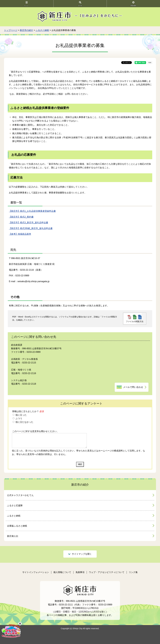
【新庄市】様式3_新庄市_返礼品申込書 (28, 223)
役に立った (21, 415)
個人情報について (62, 572)
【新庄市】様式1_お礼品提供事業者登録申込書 (32, 211)
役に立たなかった (24, 422)
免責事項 (80, 572)
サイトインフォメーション (36, 572)
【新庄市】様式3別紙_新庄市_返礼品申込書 (31, 228)
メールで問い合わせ (133, 387)
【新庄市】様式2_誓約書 (21, 217)
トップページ (11, 30)
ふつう (18, 418)
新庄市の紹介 (26, 30)
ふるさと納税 (42, 30)
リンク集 (133, 572)
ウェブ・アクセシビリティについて (107, 572)
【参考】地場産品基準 (20, 234)
